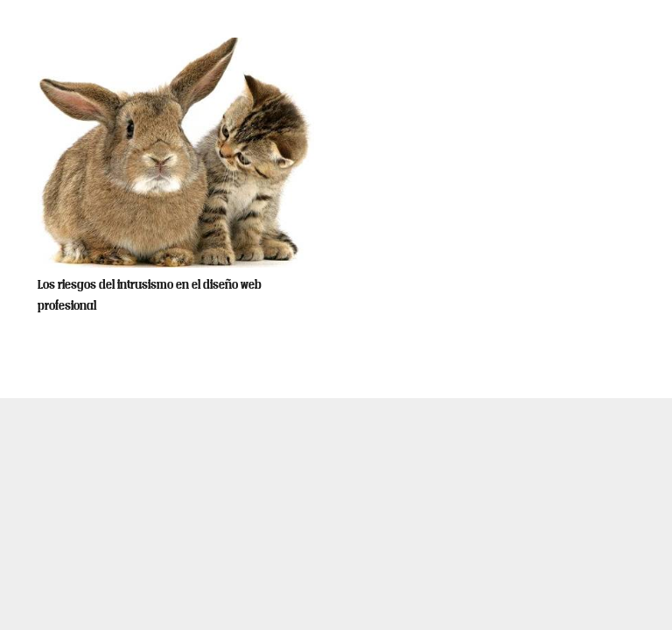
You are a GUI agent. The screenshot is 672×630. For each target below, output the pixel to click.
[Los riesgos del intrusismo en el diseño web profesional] (176, 153)
